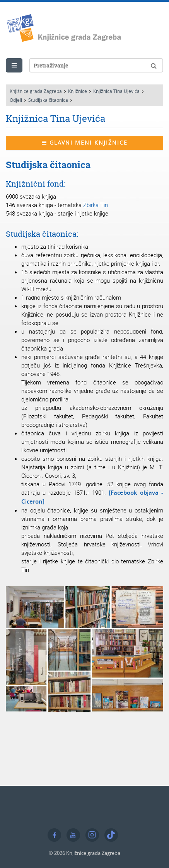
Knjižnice (78, 91)
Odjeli (16, 100)
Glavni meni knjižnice (85, 142)
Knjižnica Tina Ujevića (116, 91)
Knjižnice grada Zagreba (36, 91)
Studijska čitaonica (48, 100)
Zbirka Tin (96, 205)
